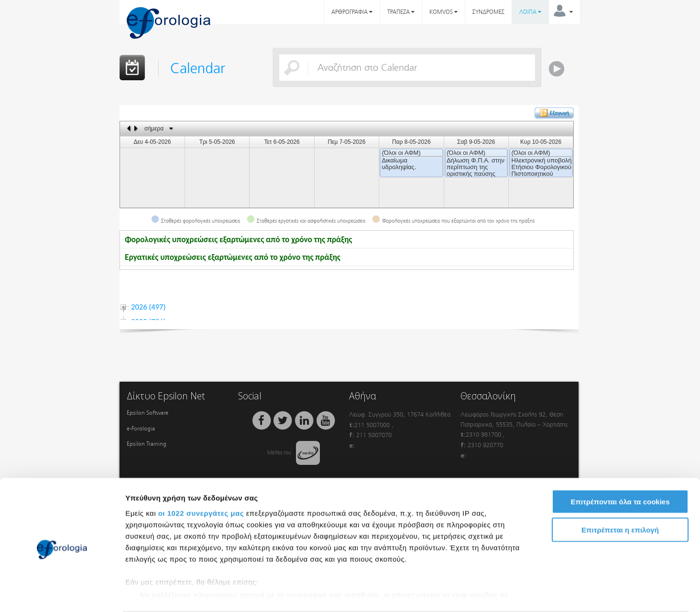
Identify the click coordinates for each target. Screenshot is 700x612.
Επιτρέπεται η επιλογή (620, 492)
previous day (129, 128)
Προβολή (543, 593)
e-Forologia (141, 429)
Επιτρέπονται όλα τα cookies (620, 465)
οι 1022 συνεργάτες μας (201, 476)
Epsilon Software (148, 413)
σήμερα (154, 129)
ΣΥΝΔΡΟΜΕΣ (488, 12)
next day (137, 128)
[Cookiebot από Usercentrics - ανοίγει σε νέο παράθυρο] (62, 593)
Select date (171, 129)
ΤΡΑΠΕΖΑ (401, 12)
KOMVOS (443, 12)
